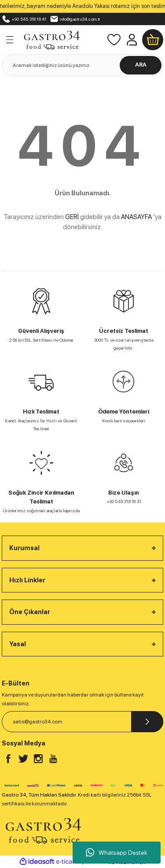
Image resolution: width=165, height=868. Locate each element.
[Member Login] (132, 40)
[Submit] (147, 722)
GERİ (72, 217)
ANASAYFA (136, 217)
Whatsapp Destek (117, 853)
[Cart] (153, 40)
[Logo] (51, 39)
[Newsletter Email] (82, 722)
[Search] (82, 65)
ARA (141, 65)
